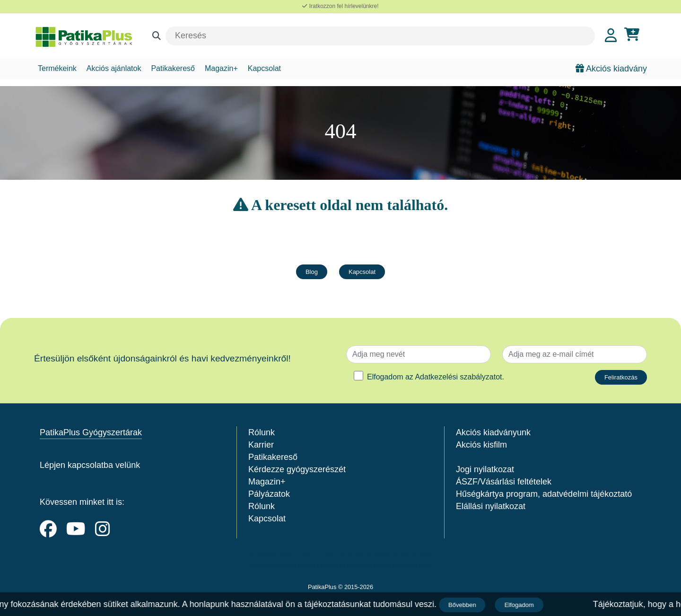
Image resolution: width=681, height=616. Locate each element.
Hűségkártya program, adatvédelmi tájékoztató (544, 494)
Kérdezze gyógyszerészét (297, 469)
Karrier (261, 445)
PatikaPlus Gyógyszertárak (91, 432)
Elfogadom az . (436, 377)
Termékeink (57, 68)
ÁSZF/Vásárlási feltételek (504, 482)
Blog (312, 272)
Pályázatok (269, 494)
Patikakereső (173, 68)
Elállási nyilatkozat (491, 506)
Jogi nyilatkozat (485, 469)
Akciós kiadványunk (493, 432)
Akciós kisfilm (481, 445)
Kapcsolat (264, 68)
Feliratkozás (621, 377)
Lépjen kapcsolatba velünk (90, 465)
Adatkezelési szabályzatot (458, 377)
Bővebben (463, 605)
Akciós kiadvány (611, 69)
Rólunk (262, 432)
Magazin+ (221, 68)
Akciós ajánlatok (114, 68)
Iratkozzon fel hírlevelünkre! (340, 6)
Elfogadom (520, 605)
